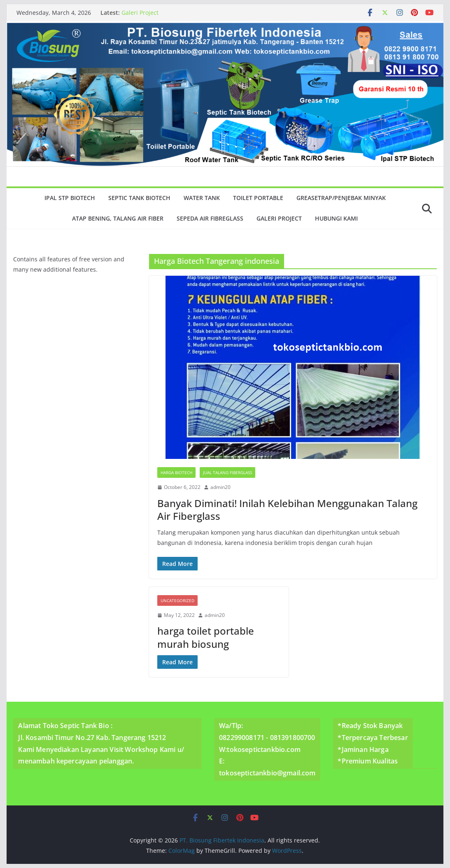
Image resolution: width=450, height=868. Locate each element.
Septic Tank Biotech (139, 198)
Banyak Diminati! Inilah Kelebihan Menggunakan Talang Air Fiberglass (287, 510)
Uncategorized (177, 600)
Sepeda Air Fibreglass (210, 218)
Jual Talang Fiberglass (227, 472)
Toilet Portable (258, 198)
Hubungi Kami (336, 218)
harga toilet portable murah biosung (206, 637)
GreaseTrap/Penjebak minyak (341, 198)
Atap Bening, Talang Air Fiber (118, 218)
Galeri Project (140, 13)
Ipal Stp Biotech (70, 198)
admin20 (220, 487)
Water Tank (202, 198)
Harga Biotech (176, 472)
